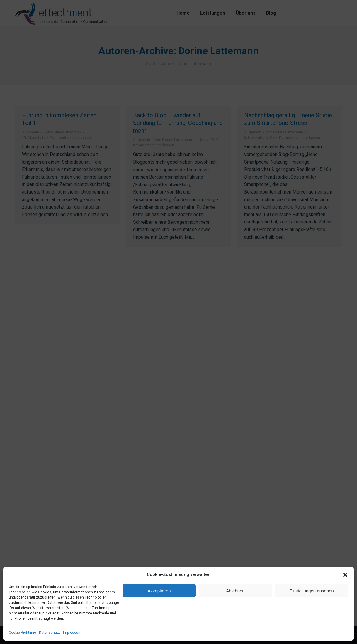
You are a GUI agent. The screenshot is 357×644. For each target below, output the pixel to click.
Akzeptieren (159, 591)
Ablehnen (235, 591)
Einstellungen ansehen (312, 591)
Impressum (72, 633)
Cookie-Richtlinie (22, 633)
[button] (345, 575)
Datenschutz (50, 633)
